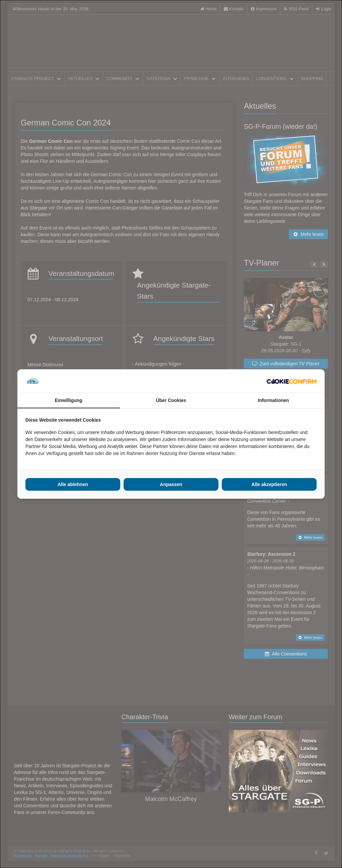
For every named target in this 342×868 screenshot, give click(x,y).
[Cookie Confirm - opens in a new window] (292, 381)
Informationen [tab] (273, 400)
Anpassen (171, 484)
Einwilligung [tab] (68, 400)
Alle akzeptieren (269, 484)
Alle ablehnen (73, 484)
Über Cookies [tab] (171, 400)
